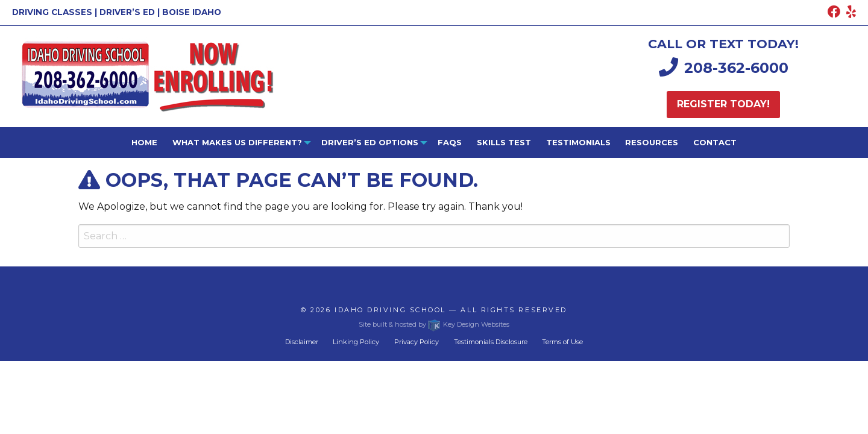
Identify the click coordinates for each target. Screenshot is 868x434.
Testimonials (578, 142)
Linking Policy (356, 342)
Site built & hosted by (434, 324)
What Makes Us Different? (237, 142)
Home (144, 142)
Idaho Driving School (390, 310)
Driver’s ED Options (370, 142)
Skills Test (504, 142)
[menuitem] (145, 143)
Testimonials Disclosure (491, 342)
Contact (715, 142)
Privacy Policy (417, 342)
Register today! (723, 104)
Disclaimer (302, 342)
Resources (652, 142)
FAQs (450, 142)
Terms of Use (562, 342)
